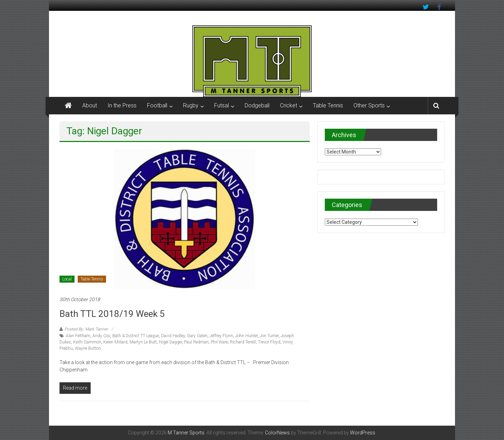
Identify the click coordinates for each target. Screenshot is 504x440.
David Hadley (173, 336)
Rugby (191, 105)
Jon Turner (269, 336)
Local (67, 279)
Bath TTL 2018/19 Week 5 (112, 314)
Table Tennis (328, 105)
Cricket (289, 105)
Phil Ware (219, 342)
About (90, 105)
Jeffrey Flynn (221, 336)
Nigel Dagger (170, 342)
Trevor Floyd (269, 342)
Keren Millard (115, 342)
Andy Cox (101, 336)
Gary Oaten (197, 336)
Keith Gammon (87, 342)
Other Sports (369, 105)
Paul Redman (196, 342)
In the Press (122, 105)
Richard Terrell (243, 342)
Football (157, 105)
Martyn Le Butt (143, 342)
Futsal (222, 105)
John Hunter (246, 336)
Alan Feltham (78, 336)
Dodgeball (257, 105)
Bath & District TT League (136, 336)
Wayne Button (88, 348)
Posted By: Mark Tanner (86, 329)
